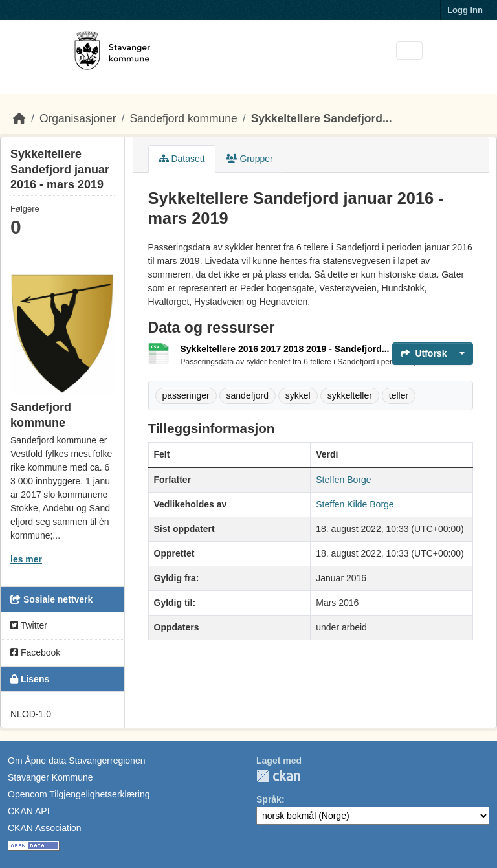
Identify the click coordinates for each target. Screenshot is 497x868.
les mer (26, 559)
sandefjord (248, 395)
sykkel (298, 395)
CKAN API (29, 811)
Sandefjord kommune (183, 118)
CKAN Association (45, 828)
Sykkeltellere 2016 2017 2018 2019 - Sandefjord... (285, 349)
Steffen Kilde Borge (355, 504)
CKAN (278, 776)
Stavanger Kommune (50, 777)
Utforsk (424, 353)
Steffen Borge (343, 480)
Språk (269, 799)
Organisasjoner (78, 118)
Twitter (29, 625)
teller (399, 395)
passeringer (186, 395)
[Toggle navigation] (409, 51)
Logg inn (465, 10)
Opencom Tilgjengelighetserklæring (79, 794)
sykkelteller (350, 395)
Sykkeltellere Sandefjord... (322, 118)
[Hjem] (19, 118)
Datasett (182, 159)
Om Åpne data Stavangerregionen (76, 761)
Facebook (35, 652)
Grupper (249, 159)
